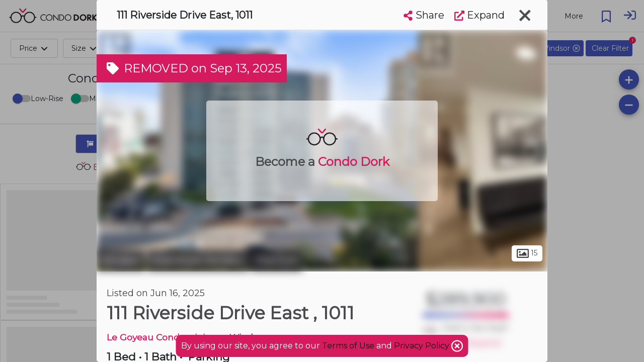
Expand (479, 15)
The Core (277, 260)
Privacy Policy (423, 346)
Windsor (121, 260)
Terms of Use (348, 346)
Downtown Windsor (198, 260)
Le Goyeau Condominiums (166, 337)
